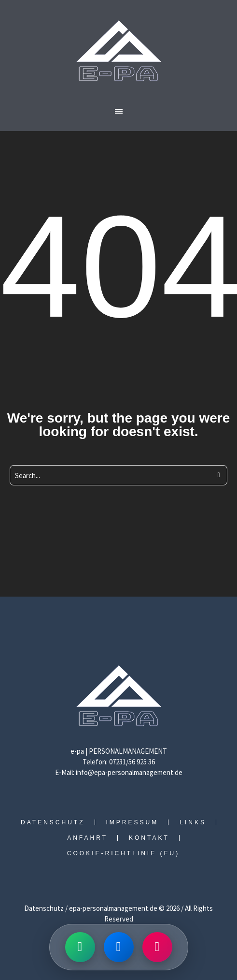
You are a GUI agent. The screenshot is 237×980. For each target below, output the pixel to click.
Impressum (132, 822)
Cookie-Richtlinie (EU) (123, 853)
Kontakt (149, 838)
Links (193, 822)
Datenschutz (53, 822)
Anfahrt (87, 838)
